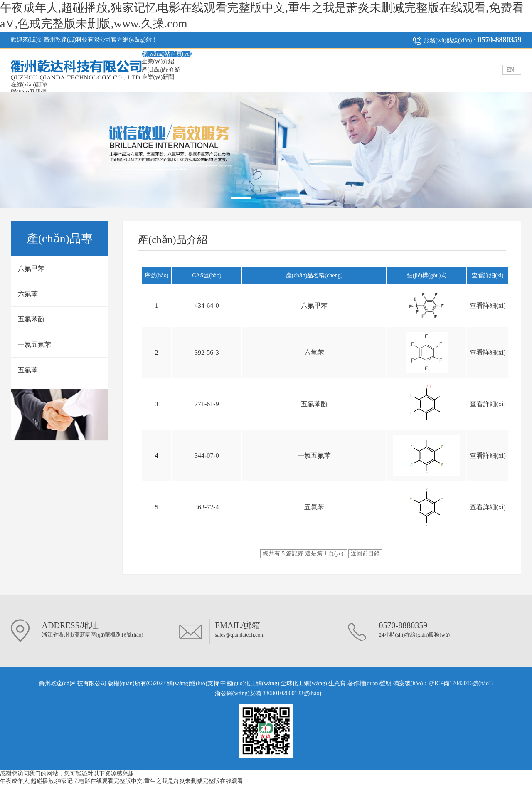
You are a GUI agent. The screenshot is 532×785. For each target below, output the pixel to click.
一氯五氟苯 (34, 344)
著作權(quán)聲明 (370, 683)
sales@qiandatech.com (240, 635)
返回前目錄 (365, 554)
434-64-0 (207, 305)
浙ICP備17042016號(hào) (459, 683)
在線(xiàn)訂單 (29, 85)
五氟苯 (28, 370)
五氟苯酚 (31, 319)
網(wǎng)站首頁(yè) (167, 54)
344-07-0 (207, 455)
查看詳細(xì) (488, 305)
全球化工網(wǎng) (304, 683)
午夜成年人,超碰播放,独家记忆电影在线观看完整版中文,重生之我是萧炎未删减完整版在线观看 (122, 781)
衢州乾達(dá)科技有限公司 (73, 683)
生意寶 (337, 683)
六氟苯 (28, 294)
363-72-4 (207, 507)
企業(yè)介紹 (158, 61)
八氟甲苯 (31, 268)
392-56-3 (207, 352)
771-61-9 (207, 404)
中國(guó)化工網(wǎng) (250, 683)
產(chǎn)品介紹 (161, 70)
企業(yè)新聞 (158, 77)
